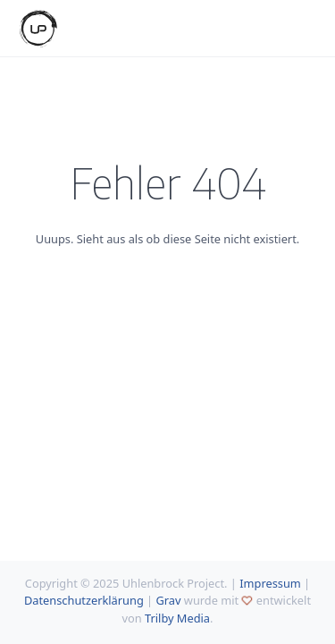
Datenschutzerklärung (84, 600)
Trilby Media (177, 618)
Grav (168, 600)
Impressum (270, 583)
